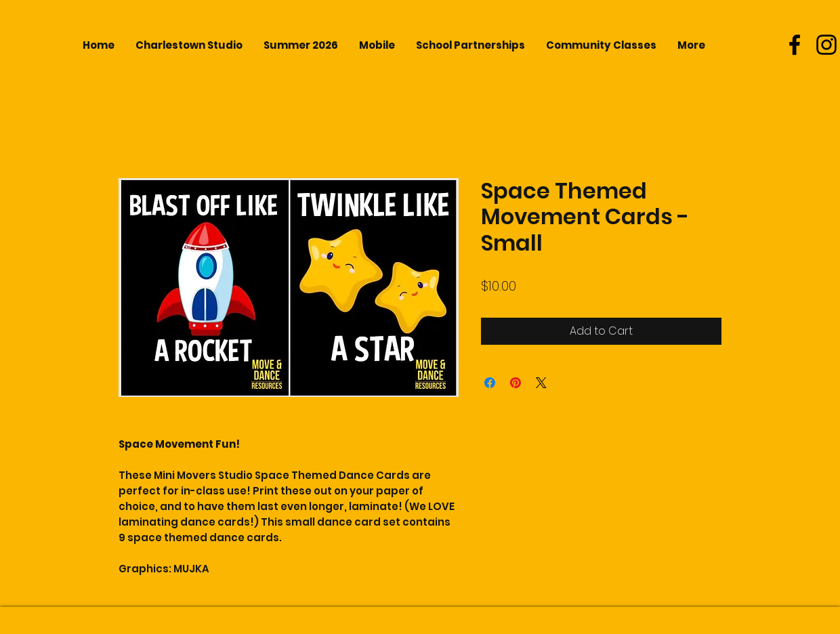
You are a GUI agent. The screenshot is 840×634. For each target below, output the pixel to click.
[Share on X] (541, 383)
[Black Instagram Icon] (826, 45)
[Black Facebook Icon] (795, 45)
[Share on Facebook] (490, 383)
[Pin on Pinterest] (516, 383)
